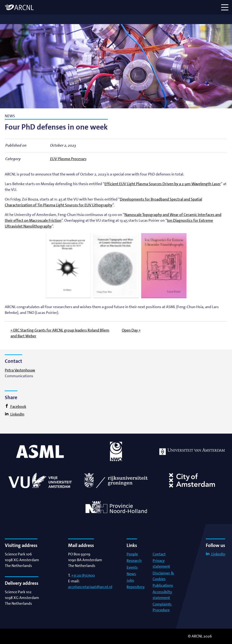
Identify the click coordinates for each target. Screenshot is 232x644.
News (131, 574)
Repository (136, 587)
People (132, 554)
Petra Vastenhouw (20, 370)
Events (132, 567)
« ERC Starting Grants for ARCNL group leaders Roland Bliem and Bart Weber (60, 333)
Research (134, 561)
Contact (159, 554)
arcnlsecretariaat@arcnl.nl (90, 587)
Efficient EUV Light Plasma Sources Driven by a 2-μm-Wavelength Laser (163, 184)
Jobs (130, 580)
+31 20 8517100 (83, 575)
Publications (163, 585)
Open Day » (131, 330)
